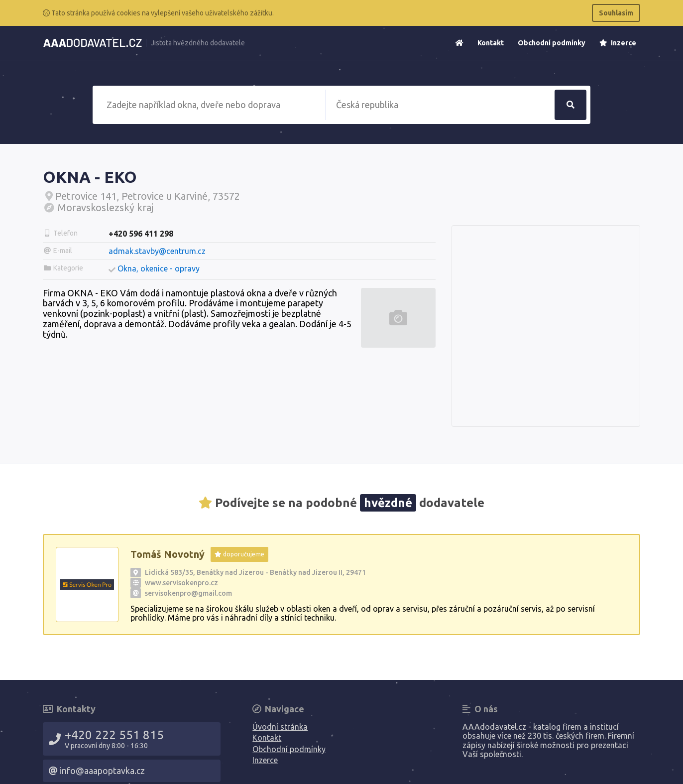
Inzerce (618, 43)
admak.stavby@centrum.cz (157, 251)
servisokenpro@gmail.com (188, 593)
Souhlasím (616, 13)
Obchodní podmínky (552, 43)
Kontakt (491, 43)
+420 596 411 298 (141, 234)
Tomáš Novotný (168, 554)
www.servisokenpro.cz (181, 583)
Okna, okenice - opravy (159, 268)
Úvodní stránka (280, 727)
